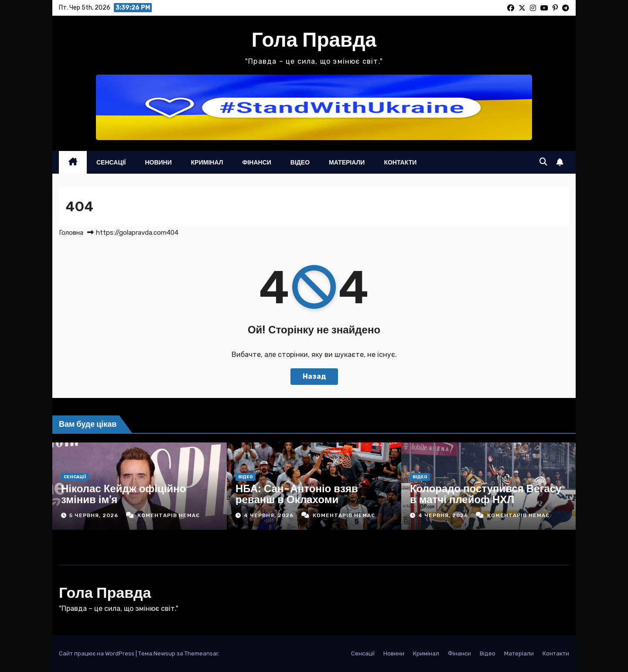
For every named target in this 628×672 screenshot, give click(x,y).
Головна (71, 233)
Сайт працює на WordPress (97, 653)
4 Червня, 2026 (270, 515)
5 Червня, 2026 (95, 515)
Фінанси (257, 162)
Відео (300, 162)
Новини (158, 162)
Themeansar (201, 653)
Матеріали (347, 162)
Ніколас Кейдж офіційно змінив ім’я (123, 494)
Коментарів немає (169, 515)
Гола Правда (314, 39)
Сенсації (111, 162)
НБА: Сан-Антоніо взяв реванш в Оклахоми (297, 494)
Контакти (400, 162)
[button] (543, 162)
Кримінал (207, 162)
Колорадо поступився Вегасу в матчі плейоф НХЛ (486, 494)
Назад (314, 376)
